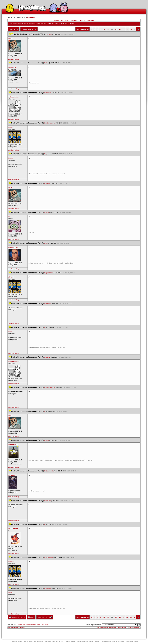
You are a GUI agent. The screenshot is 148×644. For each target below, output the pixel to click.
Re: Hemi (46, 63)
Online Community (107, 641)
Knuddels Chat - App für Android (33, 641)
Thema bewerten (29, 29)
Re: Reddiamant (49, 557)
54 (131, 29)
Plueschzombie (45, 624)
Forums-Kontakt (103, 627)
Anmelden (31, 17)
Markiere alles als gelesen (16, 627)
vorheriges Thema (17, 617)
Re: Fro (46, 243)
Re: (45, 327)
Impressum (129, 641)
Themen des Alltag (30, 24)
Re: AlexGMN (48, 93)
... (100, 29)
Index (31, 617)
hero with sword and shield (32, 624)
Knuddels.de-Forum (15, 24)
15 (116, 29)
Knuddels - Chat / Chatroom (118, 627)
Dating (97, 641)
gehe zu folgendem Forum (93, 625)
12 (104, 29)
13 (108, 29)
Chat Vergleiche (119, 641)
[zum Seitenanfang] (14, 59)
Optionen (14, 29)
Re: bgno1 (49, 34)
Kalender (74, 20)
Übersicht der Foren (61, 20)
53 (127, 29)
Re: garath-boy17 (49, 273)
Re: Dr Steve (48, 501)
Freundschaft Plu (82, 641)
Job (136, 641)
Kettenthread (43, 24)
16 (120, 29)
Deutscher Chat (16, 641)
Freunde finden (70, 641)
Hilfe (81, 20)
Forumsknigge (89, 20)
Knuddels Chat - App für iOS (54, 641)
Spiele (91, 641)
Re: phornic (47, 154)
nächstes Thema (45, 617)
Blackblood (20, 624)
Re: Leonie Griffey (49, 471)
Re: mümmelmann (49, 123)
